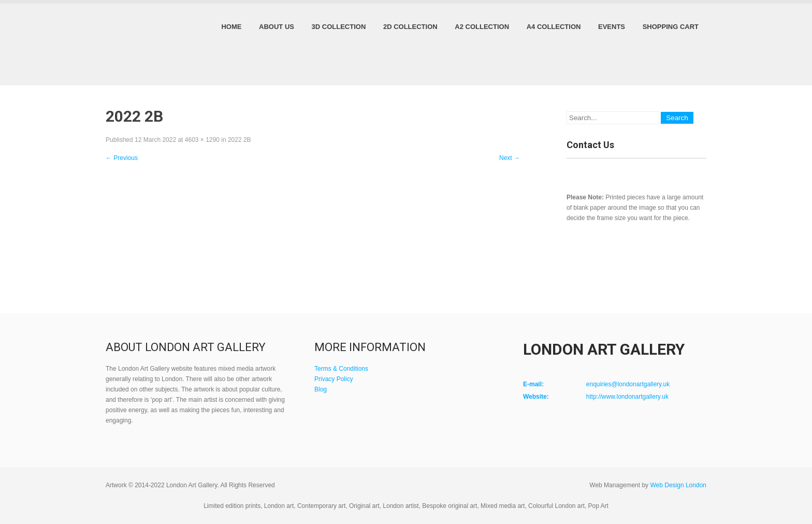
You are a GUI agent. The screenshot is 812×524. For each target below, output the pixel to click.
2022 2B (240, 140)
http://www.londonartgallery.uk (627, 397)
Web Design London (678, 485)
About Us (277, 27)
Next (510, 158)
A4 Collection (554, 27)
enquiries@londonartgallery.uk (628, 384)
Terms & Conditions (341, 369)
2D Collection (410, 27)
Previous (122, 158)
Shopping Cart (671, 27)
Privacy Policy (334, 379)
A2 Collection (482, 27)
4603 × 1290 (202, 140)
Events (612, 27)
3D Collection (339, 27)
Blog (321, 389)
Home (231, 27)
